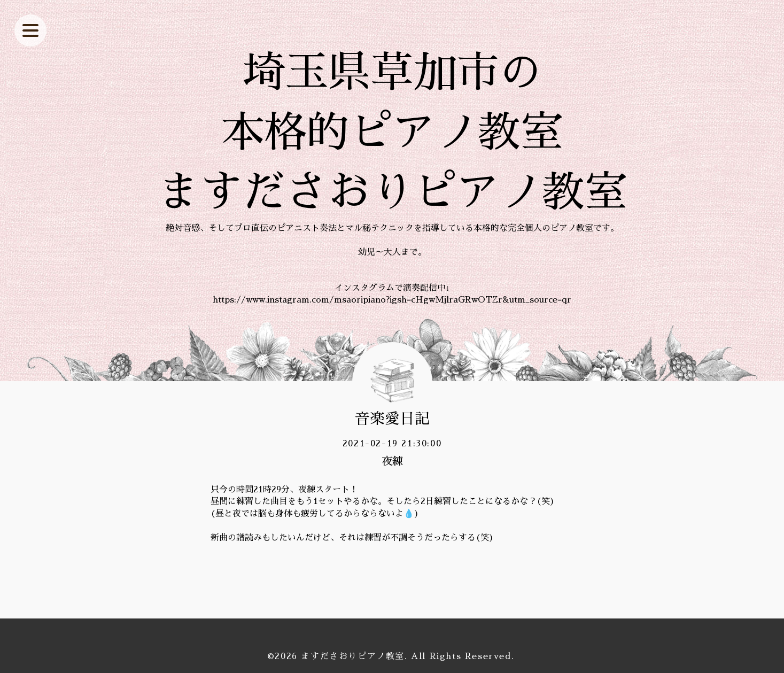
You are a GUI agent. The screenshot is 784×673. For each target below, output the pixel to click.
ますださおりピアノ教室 (353, 656)
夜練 (392, 461)
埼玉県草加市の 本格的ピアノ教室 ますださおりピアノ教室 (392, 133)
